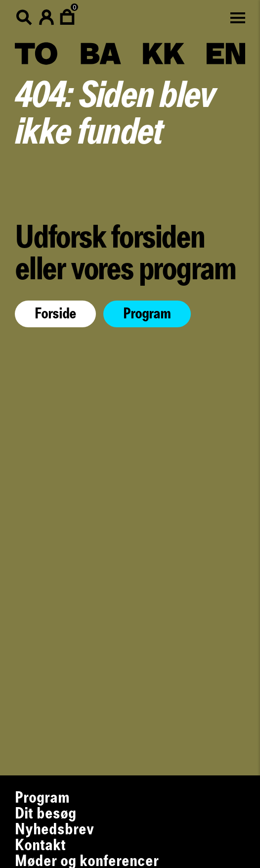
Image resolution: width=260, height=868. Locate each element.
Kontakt (40, 846)
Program (147, 314)
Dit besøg (45, 814)
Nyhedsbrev (54, 830)
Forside (55, 314)
